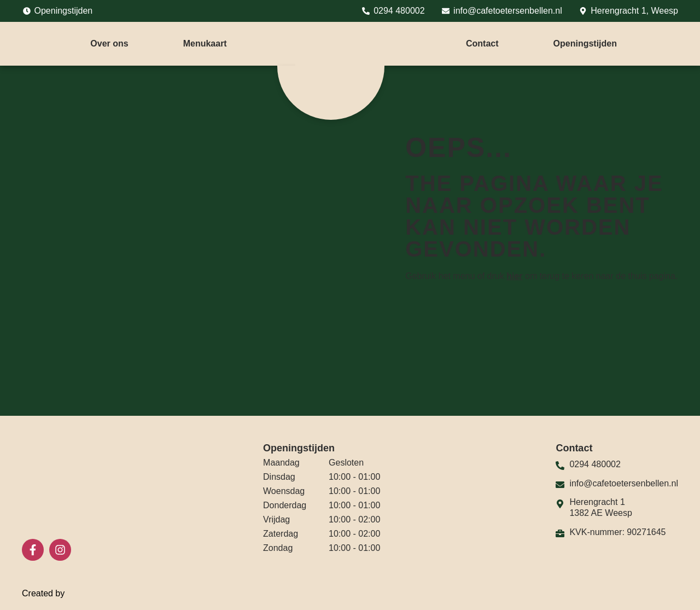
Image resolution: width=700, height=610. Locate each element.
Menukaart (205, 43)
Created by (50, 594)
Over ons (109, 43)
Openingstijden (585, 43)
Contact (482, 43)
